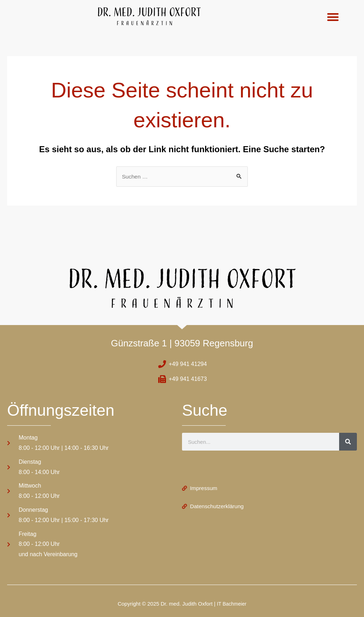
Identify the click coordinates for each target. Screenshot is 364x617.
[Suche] (348, 442)
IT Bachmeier (232, 604)
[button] (333, 17)
